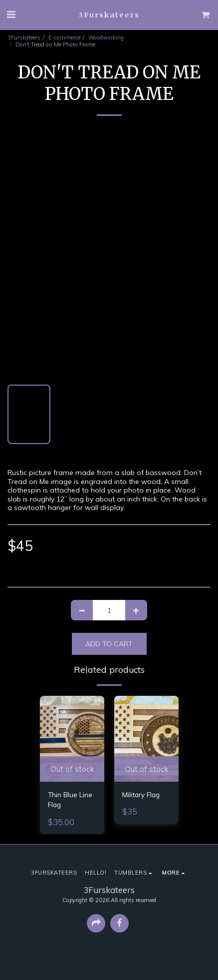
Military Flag (141, 794)
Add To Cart (109, 644)
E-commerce (64, 37)
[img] (72, 739)
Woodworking (106, 37)
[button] (11, 14)
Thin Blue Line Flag (70, 799)
